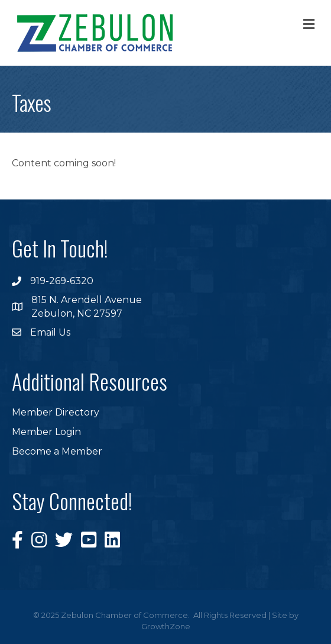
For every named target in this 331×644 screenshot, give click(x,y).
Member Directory (56, 412)
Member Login (46, 432)
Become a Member (57, 451)
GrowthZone (166, 626)
